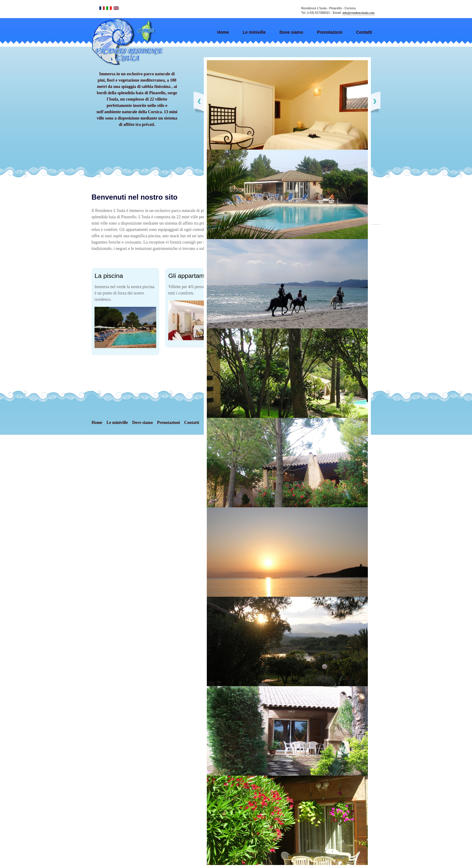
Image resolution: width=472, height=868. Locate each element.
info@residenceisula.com (359, 13)
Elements (132, 42)
